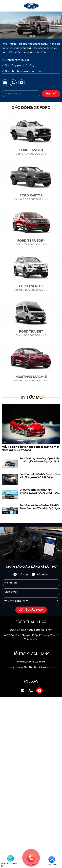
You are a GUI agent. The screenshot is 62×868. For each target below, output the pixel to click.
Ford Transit (31, 332)
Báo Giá (51, 94)
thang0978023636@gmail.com (35, 667)
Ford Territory (31, 241)
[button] (28, 36)
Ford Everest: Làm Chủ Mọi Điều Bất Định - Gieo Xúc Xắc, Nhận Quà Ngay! (40, 507)
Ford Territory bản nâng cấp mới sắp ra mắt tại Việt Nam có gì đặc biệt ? (40, 460)
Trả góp (21, 574)
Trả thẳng (40, 574)
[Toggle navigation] (6, 6)
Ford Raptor (31, 195)
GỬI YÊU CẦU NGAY (31, 610)
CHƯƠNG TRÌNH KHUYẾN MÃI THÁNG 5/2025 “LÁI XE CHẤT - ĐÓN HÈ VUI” (40, 493)
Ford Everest (31, 286)
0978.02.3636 (36, 662)
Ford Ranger (31, 150)
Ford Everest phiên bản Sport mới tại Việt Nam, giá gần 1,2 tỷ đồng (40, 476)
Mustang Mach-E (31, 377)
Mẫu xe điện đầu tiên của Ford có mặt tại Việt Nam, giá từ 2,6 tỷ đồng (30, 448)
